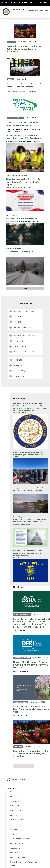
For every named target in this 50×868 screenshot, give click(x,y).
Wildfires (16, 457)
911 (11, 792)
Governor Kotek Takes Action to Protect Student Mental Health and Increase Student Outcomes (28, 553)
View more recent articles (24, 766)
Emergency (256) (20, 365)
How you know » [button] (42, 3)
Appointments (16, 801)
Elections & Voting (21, 702)
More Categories (17, 829)
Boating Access (16, 810)
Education (16, 557)
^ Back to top (12, 788)
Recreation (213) (19, 376)
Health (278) (18, 360)
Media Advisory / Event (13, 176)
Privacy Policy (15, 853)
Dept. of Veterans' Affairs (16, 91)
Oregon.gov (14, 834)
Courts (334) (18, 341)
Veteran (10, 79)
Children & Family (17, 820)
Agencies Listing (16, 843)
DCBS (15, 631)
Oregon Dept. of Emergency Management (19, 141)
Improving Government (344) (24, 336)
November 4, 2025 (26, 42)
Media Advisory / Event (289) (24, 352)
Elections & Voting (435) (22, 328)
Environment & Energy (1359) (24, 311)
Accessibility (15, 848)
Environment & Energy (15, 118)
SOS (14, 716)
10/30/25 (17, 132)
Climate (13, 824)
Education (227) (19, 371)
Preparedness (10, 248)
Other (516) (18, 322)
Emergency (9, 132)
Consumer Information (19, 413)
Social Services (18, 492)
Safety (8, 215)
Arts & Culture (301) (21, 346)
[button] (34, 10)
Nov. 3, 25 (21, 79)
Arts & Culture (16, 806)
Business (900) (19, 317)
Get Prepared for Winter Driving (20, 252)
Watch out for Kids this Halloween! (21, 218)
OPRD (15, 760)
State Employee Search (19, 839)
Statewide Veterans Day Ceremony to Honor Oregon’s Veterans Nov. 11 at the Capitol (23, 182)
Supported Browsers (18, 857)
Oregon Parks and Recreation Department (22, 56)
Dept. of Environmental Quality (18, 130)
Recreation (11, 42)
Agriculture (14, 796)
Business (13, 815)
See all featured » (25, 289)
